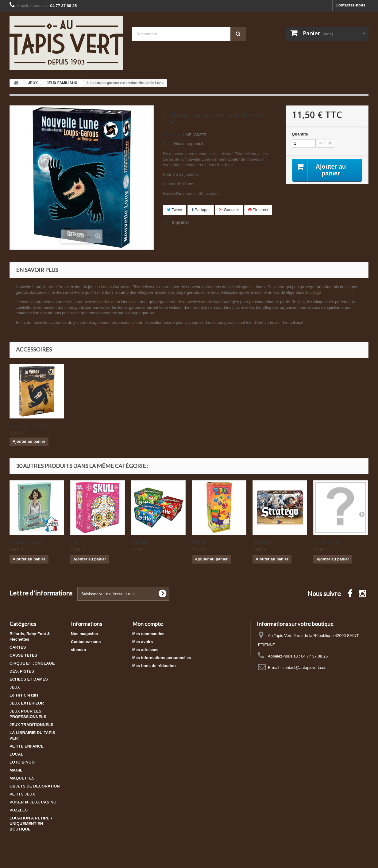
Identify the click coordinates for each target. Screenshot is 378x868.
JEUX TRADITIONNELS (31, 725)
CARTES (18, 647)
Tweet (175, 210)
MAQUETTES (22, 778)
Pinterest (258, 210)
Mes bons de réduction (154, 666)
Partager (201, 210)
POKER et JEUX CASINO (33, 802)
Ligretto (140, 542)
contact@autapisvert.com (305, 668)
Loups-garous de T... (30, 426)
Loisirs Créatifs (24, 695)
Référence (173, 135)
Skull (75, 542)
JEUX (15, 687)
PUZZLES (19, 810)
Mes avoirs (143, 642)
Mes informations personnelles (162, 658)
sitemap (78, 650)
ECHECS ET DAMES (29, 679)
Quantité (300, 134)
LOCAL (16, 754)
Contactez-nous (351, 5)
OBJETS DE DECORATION (35, 786)
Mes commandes (148, 634)
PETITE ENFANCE (27, 746)
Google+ (229, 210)
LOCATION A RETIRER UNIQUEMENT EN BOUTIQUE (31, 824)
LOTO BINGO (22, 762)
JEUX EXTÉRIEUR (27, 703)
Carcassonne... (328, 542)
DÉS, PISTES (22, 671)
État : (168, 144)
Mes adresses (145, 650)
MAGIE (16, 770)
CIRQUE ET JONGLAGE (32, 663)
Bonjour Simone (26, 542)
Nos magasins (84, 634)
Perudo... (201, 542)
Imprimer (181, 222)
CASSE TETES (23, 655)
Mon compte (148, 624)
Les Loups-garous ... (90, 426)
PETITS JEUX (22, 794)
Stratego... (263, 542)
